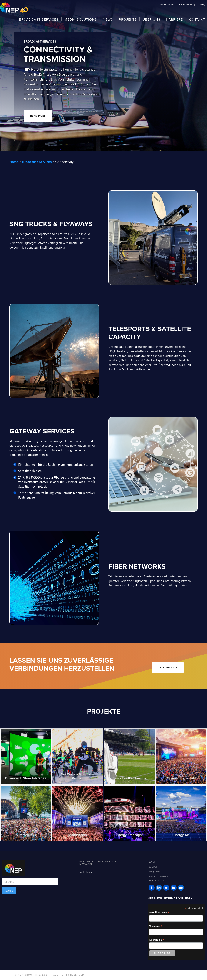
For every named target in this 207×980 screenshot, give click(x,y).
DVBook (152, 862)
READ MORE (38, 116)
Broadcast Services (37, 162)
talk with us (168, 668)
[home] (14, 8)
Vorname (156, 926)
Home (14, 162)
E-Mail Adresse (159, 913)
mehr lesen (86, 872)
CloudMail (153, 867)
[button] (167, 5)
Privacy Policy (154, 872)
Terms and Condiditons (158, 876)
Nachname (157, 940)
